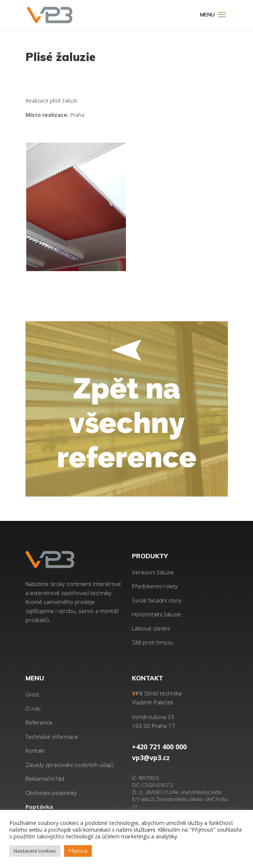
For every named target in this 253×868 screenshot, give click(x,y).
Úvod (32, 694)
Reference (39, 722)
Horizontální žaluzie (156, 614)
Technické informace (52, 737)
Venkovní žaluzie (153, 572)
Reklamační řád (45, 779)
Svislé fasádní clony (157, 600)
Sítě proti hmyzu (153, 642)
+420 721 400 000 (159, 747)
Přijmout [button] (78, 851)
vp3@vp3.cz (151, 758)
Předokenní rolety (155, 586)
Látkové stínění (151, 628)
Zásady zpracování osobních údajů (70, 765)
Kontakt (35, 750)
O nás (33, 708)
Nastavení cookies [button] (35, 851)
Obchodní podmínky (51, 793)
